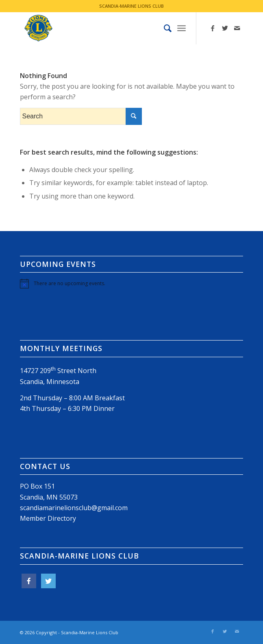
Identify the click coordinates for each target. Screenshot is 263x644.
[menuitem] (164, 28)
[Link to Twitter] (225, 28)
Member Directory (48, 518)
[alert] (132, 284)
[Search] (164, 28)
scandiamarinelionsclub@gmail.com (74, 508)
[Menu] (181, 28)
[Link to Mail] (237, 28)
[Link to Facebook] (213, 28)
